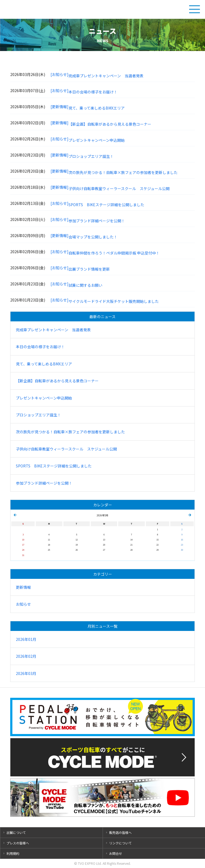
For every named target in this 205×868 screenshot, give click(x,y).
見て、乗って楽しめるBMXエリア (97, 108)
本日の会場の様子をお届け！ (93, 92)
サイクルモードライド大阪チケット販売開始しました (114, 301)
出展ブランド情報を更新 (89, 269)
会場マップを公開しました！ (93, 237)
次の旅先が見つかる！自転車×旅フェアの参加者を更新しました (123, 172)
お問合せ (116, 853)
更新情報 (23, 587)
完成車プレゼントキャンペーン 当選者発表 (106, 76)
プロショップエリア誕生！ (91, 156)
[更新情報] (60, 107)
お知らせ (23, 604)
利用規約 (13, 853)
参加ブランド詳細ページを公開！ (97, 221)
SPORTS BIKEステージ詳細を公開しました (106, 205)
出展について (16, 832)
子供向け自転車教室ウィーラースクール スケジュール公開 (119, 188)
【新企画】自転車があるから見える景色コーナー (110, 124)
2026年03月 (26, 673)
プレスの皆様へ (18, 843)
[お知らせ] (60, 74)
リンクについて (120, 843)
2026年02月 (26, 656)
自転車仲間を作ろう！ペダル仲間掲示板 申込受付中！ (114, 253)
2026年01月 (26, 639)
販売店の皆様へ (120, 832)
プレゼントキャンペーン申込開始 (97, 140)
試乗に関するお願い (85, 285)
